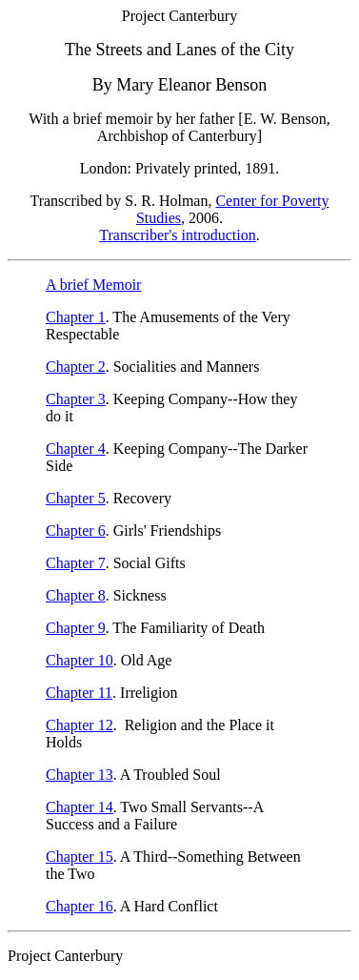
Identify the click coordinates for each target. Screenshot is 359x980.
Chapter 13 (80, 775)
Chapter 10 (80, 660)
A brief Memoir (93, 285)
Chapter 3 (76, 399)
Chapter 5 (76, 498)
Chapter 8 (76, 595)
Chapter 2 (76, 367)
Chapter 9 (76, 628)
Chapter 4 (76, 449)
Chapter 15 (80, 857)
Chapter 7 (76, 563)
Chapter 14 (80, 807)
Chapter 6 (76, 531)
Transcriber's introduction (178, 235)
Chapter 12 (80, 725)
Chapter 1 (76, 317)
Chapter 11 (79, 693)
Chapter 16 (80, 906)
